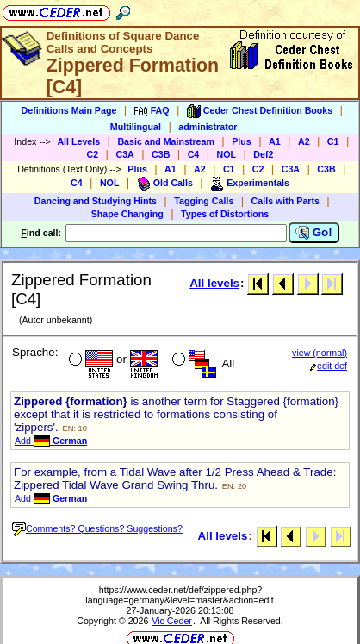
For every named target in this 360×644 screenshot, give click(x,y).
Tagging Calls (204, 201)
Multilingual (136, 127)
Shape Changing (127, 214)
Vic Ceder (172, 621)
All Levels (78, 141)
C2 (93, 154)
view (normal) (320, 353)
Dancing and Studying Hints (96, 201)
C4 (194, 154)
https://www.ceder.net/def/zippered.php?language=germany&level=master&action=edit (179, 595)
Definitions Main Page (69, 110)
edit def (329, 366)
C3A (124, 154)
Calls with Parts (286, 201)
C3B (161, 154)
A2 (304, 141)
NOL (227, 154)
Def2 (263, 154)
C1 (333, 141)
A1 (275, 141)
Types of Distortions (225, 214)
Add (51, 441)
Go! (314, 233)
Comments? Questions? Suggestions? (97, 528)
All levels (214, 283)
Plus (242, 141)
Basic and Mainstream (166, 141)
